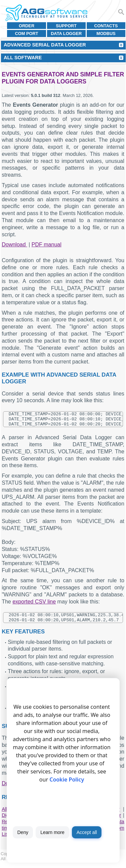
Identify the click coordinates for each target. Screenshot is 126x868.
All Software (23, 58)
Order (27, 26)
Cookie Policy (67, 779)
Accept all (87, 832)
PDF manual (47, 245)
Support (66, 26)
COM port (27, 33)
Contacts (106, 26)
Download (14, 245)
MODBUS (106, 33)
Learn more (52, 832)
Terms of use (50, 864)
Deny (23, 832)
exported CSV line (34, 605)
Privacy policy (79, 864)
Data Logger (66, 33)
